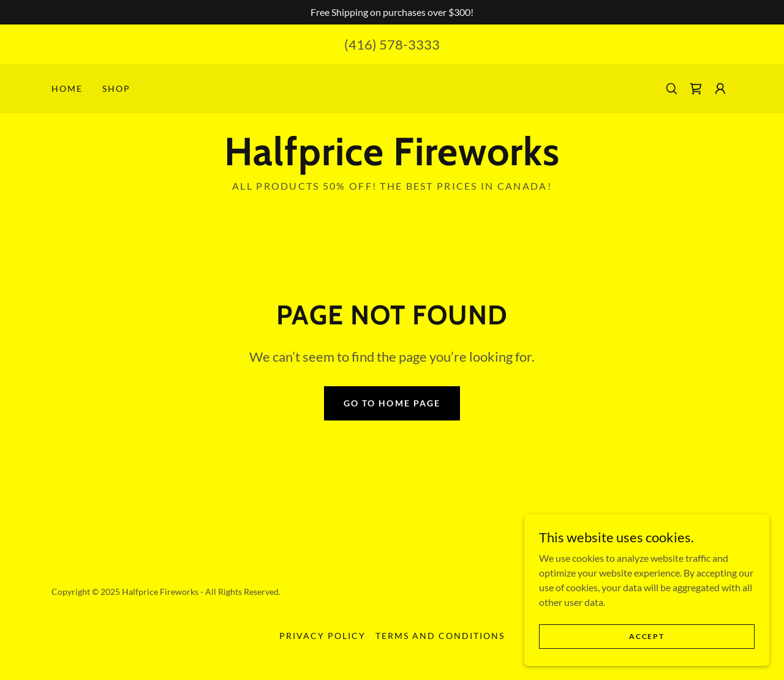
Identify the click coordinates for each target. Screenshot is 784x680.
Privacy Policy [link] (322, 636)
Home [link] (67, 88)
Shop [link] (116, 88)
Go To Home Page (392, 403)
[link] (696, 89)
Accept (646, 636)
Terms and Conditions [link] (440, 636)
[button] (720, 89)
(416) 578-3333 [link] (392, 44)
